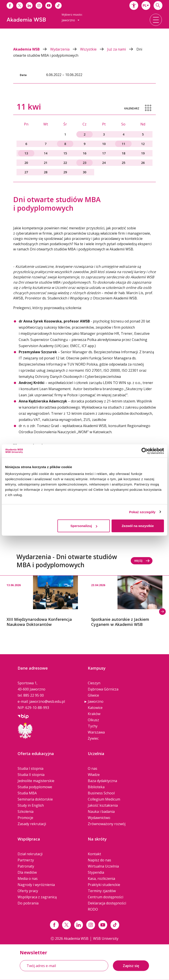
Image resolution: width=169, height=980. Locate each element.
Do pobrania (28, 903)
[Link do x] (20, 5)
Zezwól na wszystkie (138, 526)
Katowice (95, 708)
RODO (93, 909)
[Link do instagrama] (39, 5)
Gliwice (93, 695)
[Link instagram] (91, 925)
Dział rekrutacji (30, 854)
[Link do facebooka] (10, 5)
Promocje (25, 818)
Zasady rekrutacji (32, 824)
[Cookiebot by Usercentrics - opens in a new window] (145, 451)
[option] (42, 601)
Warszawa (96, 732)
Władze (94, 775)
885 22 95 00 (34, 695)
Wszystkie (94, 49)
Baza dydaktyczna (102, 781)
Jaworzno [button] (71, 20)
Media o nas (28, 879)
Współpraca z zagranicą (37, 897)
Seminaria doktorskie (35, 799)
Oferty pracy (28, 891)
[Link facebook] (54, 925)
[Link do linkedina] (29, 5)
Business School (101, 793)
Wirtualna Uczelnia (103, 866)
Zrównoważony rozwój (107, 824)
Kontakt (94, 854)
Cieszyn (94, 683)
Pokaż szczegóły (142, 512)
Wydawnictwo (99, 818)
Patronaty (26, 866)
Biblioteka (96, 787)
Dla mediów (27, 872)
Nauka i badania (101, 812)
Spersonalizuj (84, 526)
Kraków (94, 714)
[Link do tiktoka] (58, 5)
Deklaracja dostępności (107, 903)
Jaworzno (96, 701)
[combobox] (146, 5)
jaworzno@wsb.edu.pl (47, 701)
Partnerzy (26, 860)
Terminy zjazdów (102, 891)
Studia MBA (27, 793)
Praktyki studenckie (104, 885)
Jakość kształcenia (103, 805)
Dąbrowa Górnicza (103, 689)
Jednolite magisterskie (36, 781)
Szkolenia (26, 812)
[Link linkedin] (79, 925)
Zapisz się (131, 966)
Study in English (31, 805)
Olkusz (93, 720)
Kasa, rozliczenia (101, 879)
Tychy (93, 726)
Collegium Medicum (104, 799)
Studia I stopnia (30, 768)
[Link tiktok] (115, 925)
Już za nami (122, 49)
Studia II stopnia (31, 775)
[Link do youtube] (49, 5)
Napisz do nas (99, 860)
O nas (93, 768)
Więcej (142, 561)
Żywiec (93, 738)
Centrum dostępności (106, 897)
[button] (134, 5)
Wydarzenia (65, 49)
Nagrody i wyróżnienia (36, 885)
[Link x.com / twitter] (66, 925)
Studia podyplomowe (35, 787)
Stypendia (96, 872)
